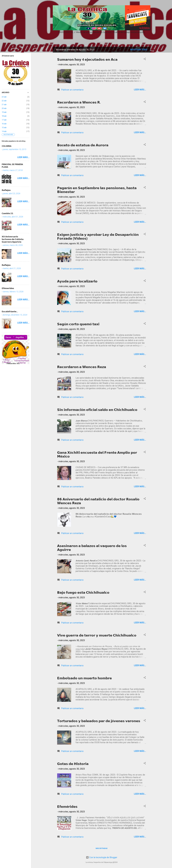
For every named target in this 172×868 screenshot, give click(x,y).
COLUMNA (7, 146)
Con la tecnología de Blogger (102, 857)
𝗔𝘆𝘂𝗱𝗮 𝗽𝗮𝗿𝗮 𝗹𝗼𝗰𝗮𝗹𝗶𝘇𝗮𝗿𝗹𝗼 (77, 281)
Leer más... (140, 90)
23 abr (4, 97)
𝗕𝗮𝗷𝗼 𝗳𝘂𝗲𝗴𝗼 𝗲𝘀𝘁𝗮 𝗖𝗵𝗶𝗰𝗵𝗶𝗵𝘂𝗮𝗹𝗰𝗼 (83, 593)
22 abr (4, 101)
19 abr (4, 112)
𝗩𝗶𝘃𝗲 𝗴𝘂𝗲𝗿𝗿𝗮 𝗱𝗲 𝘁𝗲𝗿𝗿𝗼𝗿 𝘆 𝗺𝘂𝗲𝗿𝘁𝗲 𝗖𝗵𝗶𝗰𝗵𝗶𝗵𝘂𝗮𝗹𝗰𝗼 (97, 635)
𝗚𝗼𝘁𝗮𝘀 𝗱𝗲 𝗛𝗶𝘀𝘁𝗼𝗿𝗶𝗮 (73, 764)
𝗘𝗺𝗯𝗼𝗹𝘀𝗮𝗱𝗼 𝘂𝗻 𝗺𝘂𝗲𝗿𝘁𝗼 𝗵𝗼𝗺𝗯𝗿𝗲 (84, 678)
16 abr (4, 124)
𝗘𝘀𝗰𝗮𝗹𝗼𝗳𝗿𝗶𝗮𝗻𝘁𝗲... (10, 312)
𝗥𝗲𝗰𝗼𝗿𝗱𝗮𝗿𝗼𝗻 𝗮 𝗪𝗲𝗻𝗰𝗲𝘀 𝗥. (79, 102)
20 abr (4, 108)
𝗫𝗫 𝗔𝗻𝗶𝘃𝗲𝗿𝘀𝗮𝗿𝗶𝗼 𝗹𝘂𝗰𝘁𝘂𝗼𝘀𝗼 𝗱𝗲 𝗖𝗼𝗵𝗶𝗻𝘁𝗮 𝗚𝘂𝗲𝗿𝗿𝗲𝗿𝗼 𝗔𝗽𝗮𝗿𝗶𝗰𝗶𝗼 (13, 239)
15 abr (4, 128)
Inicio (102, 41)
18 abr (4, 116)
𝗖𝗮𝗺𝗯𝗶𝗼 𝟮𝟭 (8, 213)
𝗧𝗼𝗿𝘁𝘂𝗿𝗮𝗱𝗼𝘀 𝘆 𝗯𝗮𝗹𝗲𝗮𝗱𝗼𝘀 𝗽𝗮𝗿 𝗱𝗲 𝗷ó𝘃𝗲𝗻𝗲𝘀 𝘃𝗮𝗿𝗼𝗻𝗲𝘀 (99, 721)
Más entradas (102, 848)
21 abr (4, 105)
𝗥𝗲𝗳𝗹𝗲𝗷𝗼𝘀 (6, 190)
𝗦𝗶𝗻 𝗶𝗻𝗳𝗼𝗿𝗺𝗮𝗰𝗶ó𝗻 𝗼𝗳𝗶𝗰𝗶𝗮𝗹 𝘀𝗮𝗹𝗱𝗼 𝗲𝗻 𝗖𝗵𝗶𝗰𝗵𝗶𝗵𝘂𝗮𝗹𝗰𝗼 (97, 410)
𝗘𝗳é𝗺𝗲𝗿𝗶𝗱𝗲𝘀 (8, 288)
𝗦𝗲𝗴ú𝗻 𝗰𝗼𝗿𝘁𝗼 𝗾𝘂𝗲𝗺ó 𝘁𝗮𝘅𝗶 (78, 324)
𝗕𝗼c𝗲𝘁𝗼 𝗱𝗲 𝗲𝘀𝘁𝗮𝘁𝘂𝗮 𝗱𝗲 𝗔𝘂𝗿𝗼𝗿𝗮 (83, 145)
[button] (145, 59)
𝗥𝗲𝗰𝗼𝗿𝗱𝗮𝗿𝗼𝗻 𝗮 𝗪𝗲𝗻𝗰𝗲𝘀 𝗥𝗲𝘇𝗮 (82, 367)
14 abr (4, 131)
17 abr (4, 120)
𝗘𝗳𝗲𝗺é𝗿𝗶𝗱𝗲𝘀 (67, 807)
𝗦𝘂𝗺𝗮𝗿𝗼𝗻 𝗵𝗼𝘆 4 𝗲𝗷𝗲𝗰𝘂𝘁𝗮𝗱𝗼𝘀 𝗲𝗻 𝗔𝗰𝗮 (87, 60)
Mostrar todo (139, 50)
